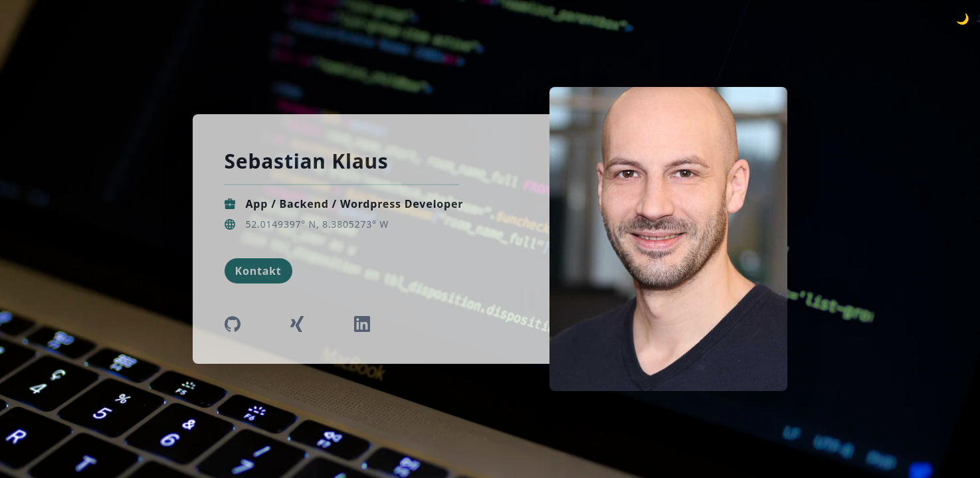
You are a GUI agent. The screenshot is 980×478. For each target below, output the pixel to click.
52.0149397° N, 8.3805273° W (318, 224)
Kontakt (258, 271)
